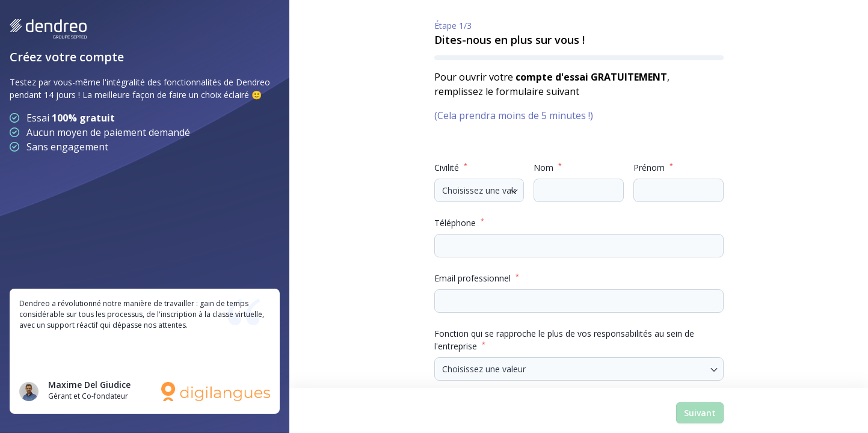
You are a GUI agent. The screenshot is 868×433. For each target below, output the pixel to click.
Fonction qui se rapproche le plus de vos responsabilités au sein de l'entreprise (564, 340)
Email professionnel (477, 278)
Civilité (451, 167)
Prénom (653, 167)
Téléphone (459, 223)
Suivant (700, 413)
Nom (548, 167)
